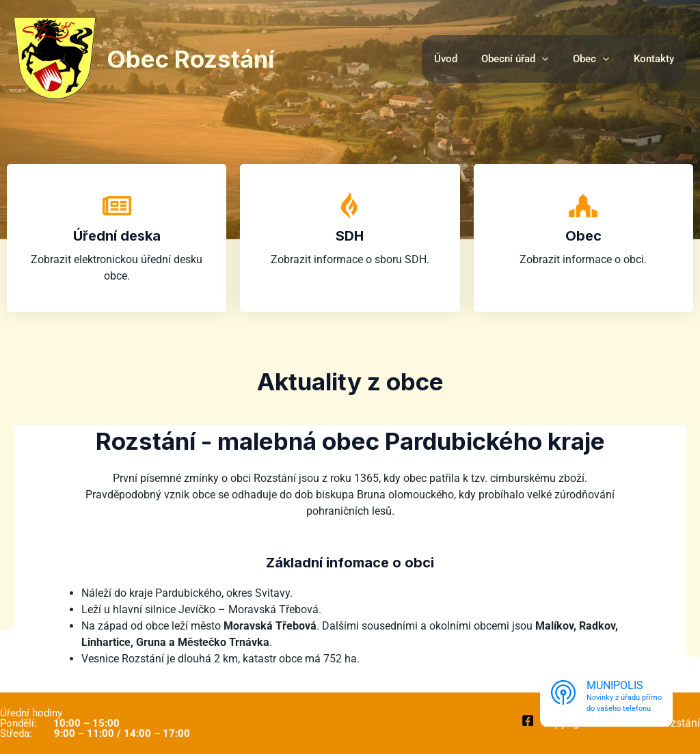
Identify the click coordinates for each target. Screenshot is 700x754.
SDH (350, 236)
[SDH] (350, 206)
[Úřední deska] (117, 206)
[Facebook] (528, 721)
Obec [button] (597, 59)
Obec (583, 236)
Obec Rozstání (190, 59)
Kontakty (656, 59)
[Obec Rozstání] (55, 58)
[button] (552, 59)
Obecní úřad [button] (525, 59)
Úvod (459, 59)
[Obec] (583, 206)
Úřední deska (117, 236)
